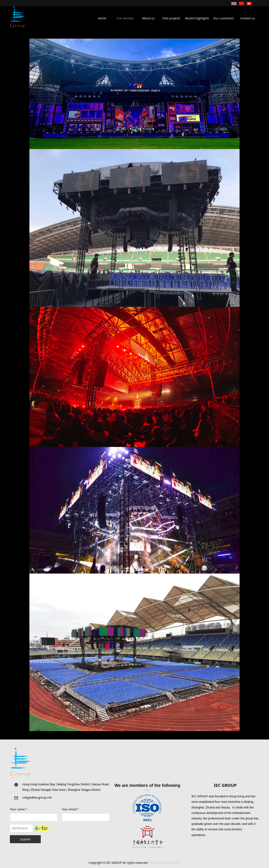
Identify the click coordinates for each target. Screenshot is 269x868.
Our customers (224, 18)
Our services (125, 18)
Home (102, 18)
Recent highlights (197, 18)
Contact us (248, 18)
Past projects (171, 18)
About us (148, 18)
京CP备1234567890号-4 (164, 863)
